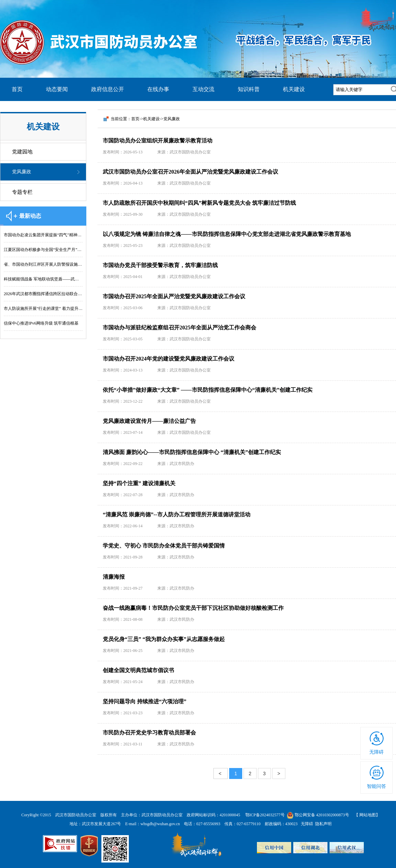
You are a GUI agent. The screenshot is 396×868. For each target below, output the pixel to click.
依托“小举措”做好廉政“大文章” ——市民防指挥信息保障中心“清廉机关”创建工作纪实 (208, 390)
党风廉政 (22, 172)
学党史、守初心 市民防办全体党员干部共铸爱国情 (164, 546)
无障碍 (376, 752)
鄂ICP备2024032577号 (265, 815)
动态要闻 (57, 89)
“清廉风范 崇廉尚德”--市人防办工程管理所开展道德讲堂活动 (177, 514)
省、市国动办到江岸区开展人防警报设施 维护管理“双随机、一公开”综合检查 (43, 264)
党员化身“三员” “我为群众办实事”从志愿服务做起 (164, 639)
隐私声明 (322, 824)
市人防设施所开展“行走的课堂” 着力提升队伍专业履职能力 (43, 309)
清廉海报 (114, 577)
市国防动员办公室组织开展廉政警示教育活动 (158, 141)
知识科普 (249, 89)
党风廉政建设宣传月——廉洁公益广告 (149, 421)
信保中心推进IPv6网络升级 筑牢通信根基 (41, 323)
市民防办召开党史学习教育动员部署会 (149, 733)
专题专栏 (22, 192)
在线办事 (158, 89)
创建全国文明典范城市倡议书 (138, 670)
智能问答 (376, 786)
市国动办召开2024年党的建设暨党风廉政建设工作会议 (169, 359)
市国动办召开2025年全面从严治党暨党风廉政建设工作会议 (174, 296)
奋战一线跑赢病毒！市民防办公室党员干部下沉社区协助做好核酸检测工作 (193, 608)
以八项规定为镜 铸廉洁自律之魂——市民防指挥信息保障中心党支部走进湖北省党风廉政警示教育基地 (227, 234)
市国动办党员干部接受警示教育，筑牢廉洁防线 (160, 265)
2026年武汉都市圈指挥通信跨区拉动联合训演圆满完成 (43, 294)
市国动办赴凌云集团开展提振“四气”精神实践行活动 (43, 235)
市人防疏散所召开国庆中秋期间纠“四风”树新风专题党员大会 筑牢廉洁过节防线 (199, 203)
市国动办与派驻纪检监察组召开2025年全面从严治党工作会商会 (180, 328)
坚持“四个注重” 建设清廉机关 (139, 483)
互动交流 (203, 89)
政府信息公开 (108, 89)
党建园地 (22, 152)
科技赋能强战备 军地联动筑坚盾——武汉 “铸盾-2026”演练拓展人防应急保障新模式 (43, 279)
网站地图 (368, 815)
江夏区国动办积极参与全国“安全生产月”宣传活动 (43, 250)
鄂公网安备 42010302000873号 (318, 815)
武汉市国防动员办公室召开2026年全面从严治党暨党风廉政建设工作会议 (190, 172)
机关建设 (294, 89)
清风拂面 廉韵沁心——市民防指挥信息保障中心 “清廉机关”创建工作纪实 (192, 452)
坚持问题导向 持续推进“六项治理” (145, 701)
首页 (17, 89)
